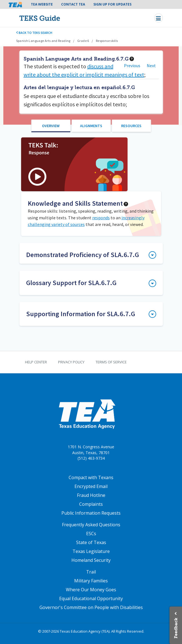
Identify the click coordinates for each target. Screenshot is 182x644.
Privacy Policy (71, 362)
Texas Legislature (91, 551)
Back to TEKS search (34, 33)
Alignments (91, 126)
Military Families (91, 581)
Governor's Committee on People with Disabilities (91, 607)
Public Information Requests (91, 513)
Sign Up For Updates (112, 4)
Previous (132, 66)
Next (151, 66)
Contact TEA (73, 4)
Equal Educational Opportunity (91, 598)
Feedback (176, 628)
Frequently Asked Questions (91, 525)
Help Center (36, 362)
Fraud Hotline (91, 495)
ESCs (91, 534)
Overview (51, 126)
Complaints (91, 504)
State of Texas (91, 542)
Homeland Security (91, 560)
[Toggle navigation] (159, 18)
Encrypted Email (91, 486)
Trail (91, 572)
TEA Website (42, 4)
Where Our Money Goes (91, 590)
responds (101, 218)
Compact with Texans (91, 477)
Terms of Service (111, 362)
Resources (131, 126)
